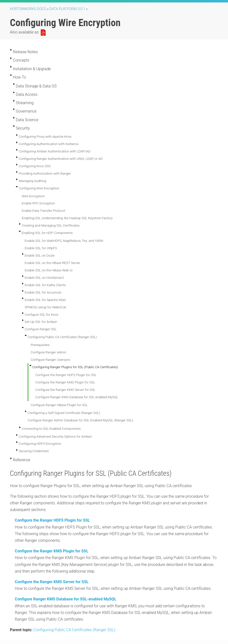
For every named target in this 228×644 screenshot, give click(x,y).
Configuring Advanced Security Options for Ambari (55, 436)
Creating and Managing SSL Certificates (51, 225)
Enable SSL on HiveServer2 (44, 278)
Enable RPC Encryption (38, 203)
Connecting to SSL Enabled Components (51, 429)
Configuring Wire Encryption (39, 188)
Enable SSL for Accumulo (43, 292)
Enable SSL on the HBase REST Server (52, 263)
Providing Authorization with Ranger (45, 173)
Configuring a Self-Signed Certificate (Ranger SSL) (64, 413)
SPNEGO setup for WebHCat (45, 307)
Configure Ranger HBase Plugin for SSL (59, 405)
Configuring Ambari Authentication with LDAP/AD (55, 151)
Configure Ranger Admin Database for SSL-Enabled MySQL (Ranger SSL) (80, 420)
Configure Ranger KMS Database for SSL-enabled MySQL (77, 397)
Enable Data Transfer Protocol (43, 211)
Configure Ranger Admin (48, 352)
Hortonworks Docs (28, 9)
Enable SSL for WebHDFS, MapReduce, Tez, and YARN (64, 241)
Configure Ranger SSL (41, 329)
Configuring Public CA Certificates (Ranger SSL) (62, 337)
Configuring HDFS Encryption (40, 444)
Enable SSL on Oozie (40, 255)
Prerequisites (40, 345)
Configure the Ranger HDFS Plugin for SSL (66, 375)
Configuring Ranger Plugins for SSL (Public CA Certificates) (75, 367)
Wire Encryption (33, 196)
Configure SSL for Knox (42, 314)
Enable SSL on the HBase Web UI (49, 270)
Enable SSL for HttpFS (41, 248)
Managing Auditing (32, 181)
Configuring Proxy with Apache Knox (45, 136)
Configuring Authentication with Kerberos (49, 144)
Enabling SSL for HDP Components (47, 233)
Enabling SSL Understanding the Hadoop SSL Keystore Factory (67, 218)
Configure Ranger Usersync (50, 360)
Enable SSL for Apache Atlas (45, 300)
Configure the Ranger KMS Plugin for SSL (65, 382)
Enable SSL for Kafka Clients (45, 285)
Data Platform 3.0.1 (67, 9)
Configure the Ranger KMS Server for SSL (65, 390)
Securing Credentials (34, 451)
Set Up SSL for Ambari (41, 322)
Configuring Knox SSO (35, 166)
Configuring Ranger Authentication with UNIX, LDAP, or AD (61, 159)
